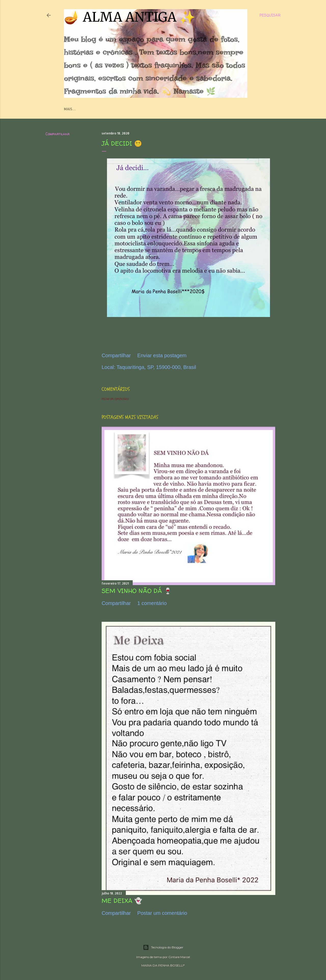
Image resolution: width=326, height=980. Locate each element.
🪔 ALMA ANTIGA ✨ (130, 17)
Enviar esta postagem (162, 355)
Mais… (70, 109)
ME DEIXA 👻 (122, 901)
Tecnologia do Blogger (163, 947)
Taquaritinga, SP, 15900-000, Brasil (156, 367)
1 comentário (152, 603)
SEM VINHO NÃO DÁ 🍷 (137, 591)
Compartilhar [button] (58, 134)
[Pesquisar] (270, 15)
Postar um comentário (115, 399)
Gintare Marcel (179, 957)
